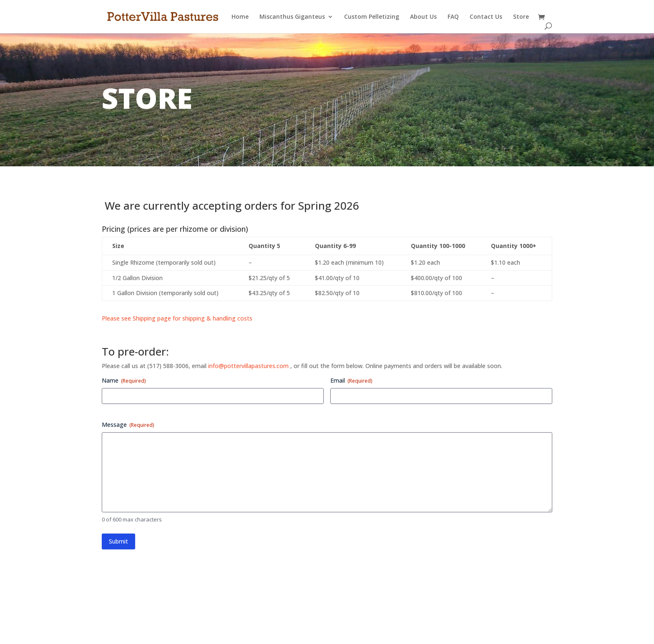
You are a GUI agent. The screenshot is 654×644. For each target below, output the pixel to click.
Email (351, 380)
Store (521, 17)
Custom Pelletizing (372, 17)
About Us (423, 17)
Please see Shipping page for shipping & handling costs (177, 318)
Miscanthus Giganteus (292, 17)
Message (128, 425)
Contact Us (486, 17)
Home (240, 17)
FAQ (453, 17)
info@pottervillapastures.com (248, 366)
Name (124, 380)
